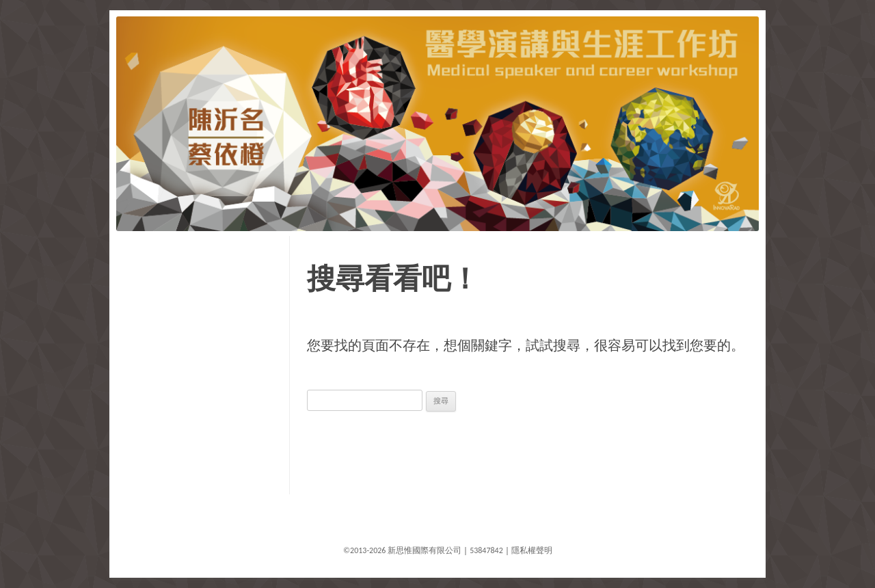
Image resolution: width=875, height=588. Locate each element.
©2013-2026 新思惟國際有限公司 (402, 550)
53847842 (486, 550)
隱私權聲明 (532, 550)
